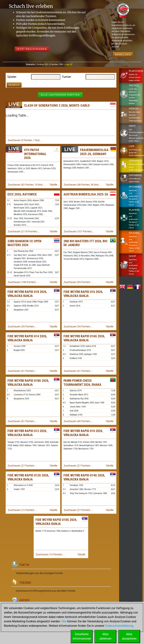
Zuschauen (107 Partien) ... (79, 231)
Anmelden (123, 55)
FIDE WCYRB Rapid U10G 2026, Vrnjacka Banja (56, 522)
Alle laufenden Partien (60, 95)
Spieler (12, 77)
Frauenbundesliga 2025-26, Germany (94, 152)
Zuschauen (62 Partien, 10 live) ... (27, 185)
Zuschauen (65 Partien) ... (78, 282)
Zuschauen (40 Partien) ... (78, 421)
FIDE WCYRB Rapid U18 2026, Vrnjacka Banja (27, 294)
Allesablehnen (105, 636)
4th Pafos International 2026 (35, 154)
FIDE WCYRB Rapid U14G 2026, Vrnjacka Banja (84, 477)
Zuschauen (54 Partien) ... (78, 326)
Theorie (25, 583)
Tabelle (53, 185)
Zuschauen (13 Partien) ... (50, 554)
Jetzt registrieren (32, 49)
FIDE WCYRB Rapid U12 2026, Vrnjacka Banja (27, 433)
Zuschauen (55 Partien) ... (22, 326)
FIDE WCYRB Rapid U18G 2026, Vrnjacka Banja (28, 383)
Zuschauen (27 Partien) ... (22, 466)
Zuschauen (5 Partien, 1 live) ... (25, 140)
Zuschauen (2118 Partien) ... (24, 231)
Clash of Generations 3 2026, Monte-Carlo (57, 105)
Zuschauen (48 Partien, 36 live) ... (83, 185)
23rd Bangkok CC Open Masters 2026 (24, 243)
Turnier (66, 77)
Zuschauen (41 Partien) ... (22, 371)
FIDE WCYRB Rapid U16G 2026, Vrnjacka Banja (84, 338)
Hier (64, 621)
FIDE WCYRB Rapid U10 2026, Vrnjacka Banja (83, 433)
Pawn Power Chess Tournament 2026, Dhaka (82, 383)
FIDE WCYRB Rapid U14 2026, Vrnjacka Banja (27, 338)
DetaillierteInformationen (82, 636)
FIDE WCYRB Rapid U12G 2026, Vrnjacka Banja (28, 477)
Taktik (24, 565)
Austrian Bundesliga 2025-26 (86, 194)
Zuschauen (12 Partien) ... (22, 510)
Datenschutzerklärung (119, 626)
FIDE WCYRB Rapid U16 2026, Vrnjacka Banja (83, 294)
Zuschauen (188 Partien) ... (23, 282)
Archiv (24, 600)
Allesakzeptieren (129, 636)
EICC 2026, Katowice (22, 194)
